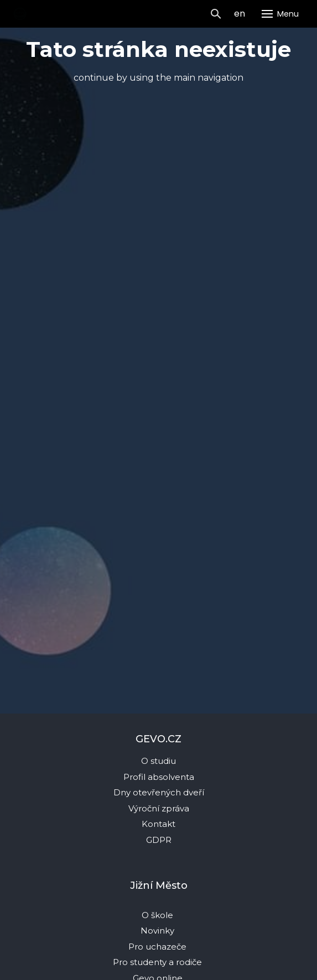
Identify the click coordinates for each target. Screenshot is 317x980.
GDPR (159, 840)
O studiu (158, 761)
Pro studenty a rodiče (158, 962)
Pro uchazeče (157, 947)
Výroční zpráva (159, 808)
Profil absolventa (159, 777)
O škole (158, 915)
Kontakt (158, 824)
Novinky (158, 931)
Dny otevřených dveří (159, 792)
